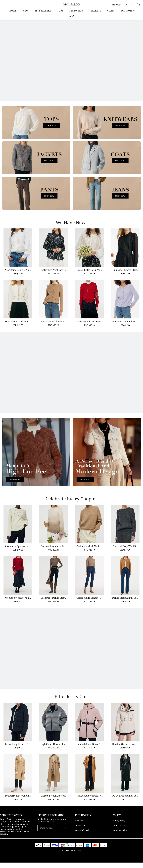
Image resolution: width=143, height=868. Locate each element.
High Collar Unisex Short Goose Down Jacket (53, 753)
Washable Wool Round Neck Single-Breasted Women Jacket (53, 328)
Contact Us (80, 831)
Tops (60, 11)
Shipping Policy (120, 836)
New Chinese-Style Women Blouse (17, 273)
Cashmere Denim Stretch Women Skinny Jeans (53, 606)
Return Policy (119, 831)
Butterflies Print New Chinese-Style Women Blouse (53, 276)
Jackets (96, 11)
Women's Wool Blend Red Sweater (17, 604)
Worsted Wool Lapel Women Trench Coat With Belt (53, 806)
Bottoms (127, 11)
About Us (79, 826)
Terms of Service (83, 836)
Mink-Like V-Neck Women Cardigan (17, 326)
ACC (72, 16)
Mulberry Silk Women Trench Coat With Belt (17, 803)
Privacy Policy (119, 826)
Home (13, 11)
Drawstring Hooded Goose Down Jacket (17, 751)
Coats (111, 11)
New (26, 11)
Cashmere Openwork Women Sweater (17, 551)
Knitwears (77, 11)
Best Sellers (43, 11)
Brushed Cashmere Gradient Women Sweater (53, 554)
